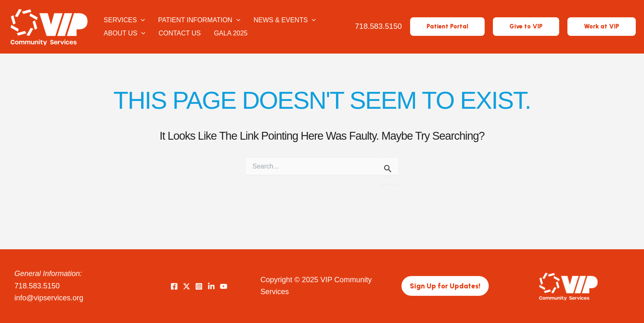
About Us (125, 33)
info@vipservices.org (49, 298)
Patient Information (199, 20)
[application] (141, 20)
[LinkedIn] (211, 286)
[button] (447, 27)
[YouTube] (224, 286)
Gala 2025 (231, 33)
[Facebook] (174, 286)
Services (124, 20)
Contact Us (180, 33)
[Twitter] (187, 286)
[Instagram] (199, 286)
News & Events (285, 20)
